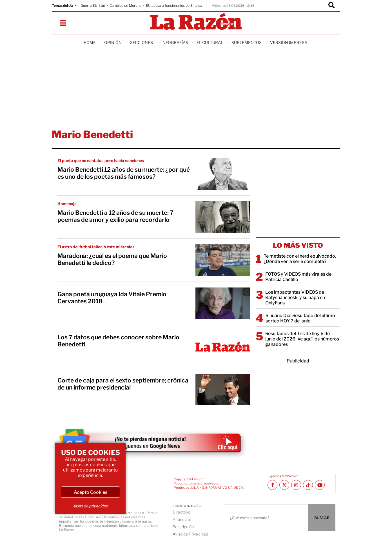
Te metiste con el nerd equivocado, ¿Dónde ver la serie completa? (300, 259)
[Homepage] (196, 22)
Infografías (175, 42)
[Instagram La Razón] (296, 485)
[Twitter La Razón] (284, 485)
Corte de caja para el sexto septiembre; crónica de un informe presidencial (123, 384)
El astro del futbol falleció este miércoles (96, 247)
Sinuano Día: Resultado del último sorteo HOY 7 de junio (300, 318)
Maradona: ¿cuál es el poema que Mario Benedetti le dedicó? (112, 259)
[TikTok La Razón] (308, 485)
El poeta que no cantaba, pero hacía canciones (101, 161)
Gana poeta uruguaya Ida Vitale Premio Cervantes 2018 (112, 298)
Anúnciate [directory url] (182, 519)
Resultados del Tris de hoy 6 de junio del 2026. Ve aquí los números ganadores (302, 339)
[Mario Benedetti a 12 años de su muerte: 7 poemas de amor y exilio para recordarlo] (223, 217)
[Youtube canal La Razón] (320, 485)
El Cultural (210, 42)
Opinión (113, 42)
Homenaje (67, 204)
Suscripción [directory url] (183, 527)
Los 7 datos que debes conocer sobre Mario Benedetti (118, 341)
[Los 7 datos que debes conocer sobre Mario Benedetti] (223, 346)
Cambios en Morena (125, 5)
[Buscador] (331, 6)
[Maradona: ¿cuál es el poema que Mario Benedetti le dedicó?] (223, 260)
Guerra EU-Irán (93, 5)
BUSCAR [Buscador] (322, 518)
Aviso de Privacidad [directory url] (190, 534)
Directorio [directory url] (181, 512)
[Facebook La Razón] (272, 485)
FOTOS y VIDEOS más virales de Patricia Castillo (298, 277)
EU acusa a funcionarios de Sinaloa (174, 5)
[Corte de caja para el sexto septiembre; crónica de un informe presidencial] (223, 390)
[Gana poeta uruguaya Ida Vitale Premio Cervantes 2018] (223, 303)
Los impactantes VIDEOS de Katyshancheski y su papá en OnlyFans (295, 297)
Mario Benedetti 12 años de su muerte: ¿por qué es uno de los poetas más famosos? (124, 173)
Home (90, 42)
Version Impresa (289, 42)
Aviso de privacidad (90, 506)
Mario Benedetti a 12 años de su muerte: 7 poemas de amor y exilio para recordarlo (115, 216)
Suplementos (247, 42)
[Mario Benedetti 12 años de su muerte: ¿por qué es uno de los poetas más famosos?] (223, 174)
